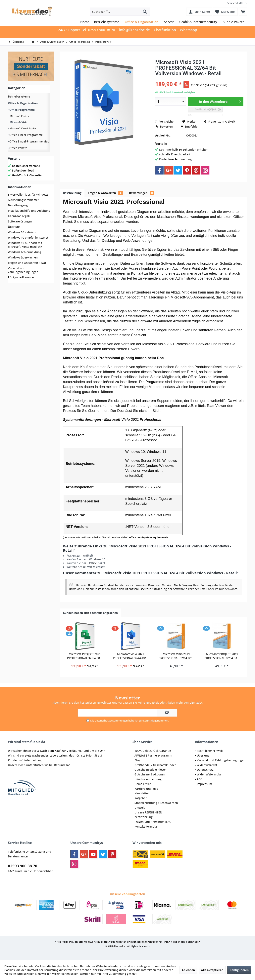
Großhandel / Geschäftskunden (155, 765)
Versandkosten (118, 942)
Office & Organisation (23, 103)
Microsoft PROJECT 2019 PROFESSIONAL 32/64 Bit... (222, 656)
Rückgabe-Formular (21, 277)
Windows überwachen (23, 257)
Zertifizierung (144, 817)
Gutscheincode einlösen (151, 770)
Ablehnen (188, 970)
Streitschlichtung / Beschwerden (156, 803)
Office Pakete (18, 148)
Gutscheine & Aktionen (150, 774)
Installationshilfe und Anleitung (29, 211)
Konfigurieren (239, 970)
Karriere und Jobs (146, 789)
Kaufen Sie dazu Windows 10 (84, 559)
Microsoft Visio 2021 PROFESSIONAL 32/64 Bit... (131, 656)
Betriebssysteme (19, 96)
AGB (200, 779)
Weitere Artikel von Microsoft (84, 567)
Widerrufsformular (209, 774)
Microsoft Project (19, 116)
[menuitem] (235, 3)
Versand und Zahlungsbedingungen (23, 270)
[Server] (169, 22)
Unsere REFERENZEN (148, 812)
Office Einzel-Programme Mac (29, 141)
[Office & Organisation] (142, 22)
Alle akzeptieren (212, 970)
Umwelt (140, 808)
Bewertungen (142, 193)
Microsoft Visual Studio (23, 128)
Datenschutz (205, 770)
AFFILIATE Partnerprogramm (153, 755)
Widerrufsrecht (207, 765)
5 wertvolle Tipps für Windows (28, 195)
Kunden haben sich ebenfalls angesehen (90, 613)
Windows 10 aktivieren (23, 232)
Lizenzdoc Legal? (19, 216)
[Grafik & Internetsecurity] (198, 22)
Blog (137, 760)
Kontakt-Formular (146, 826)
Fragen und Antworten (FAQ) (27, 263)
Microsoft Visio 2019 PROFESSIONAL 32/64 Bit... (176, 656)
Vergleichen (165, 121)
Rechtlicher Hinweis (210, 751)
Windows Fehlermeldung (25, 252)
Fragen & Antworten (105, 193)
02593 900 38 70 (23, 866)
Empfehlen (190, 126)
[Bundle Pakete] (233, 22)
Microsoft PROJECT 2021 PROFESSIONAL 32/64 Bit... (85, 656)
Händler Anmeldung (148, 779)
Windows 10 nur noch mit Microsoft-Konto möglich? (25, 245)
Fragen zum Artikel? (220, 121)
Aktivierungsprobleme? (23, 200)
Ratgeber (141, 798)
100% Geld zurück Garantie (153, 751)
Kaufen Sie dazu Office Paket (84, 563)
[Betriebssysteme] (107, 22)
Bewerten (164, 126)
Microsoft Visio (18, 122)
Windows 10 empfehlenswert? (28, 237)
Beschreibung (72, 193)
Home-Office (143, 784)
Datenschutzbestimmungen (111, 721)
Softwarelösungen (20, 221)
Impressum (204, 784)
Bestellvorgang (18, 205)
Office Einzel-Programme (26, 135)
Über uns (14, 227)
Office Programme (22, 110)
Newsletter (142, 793)
